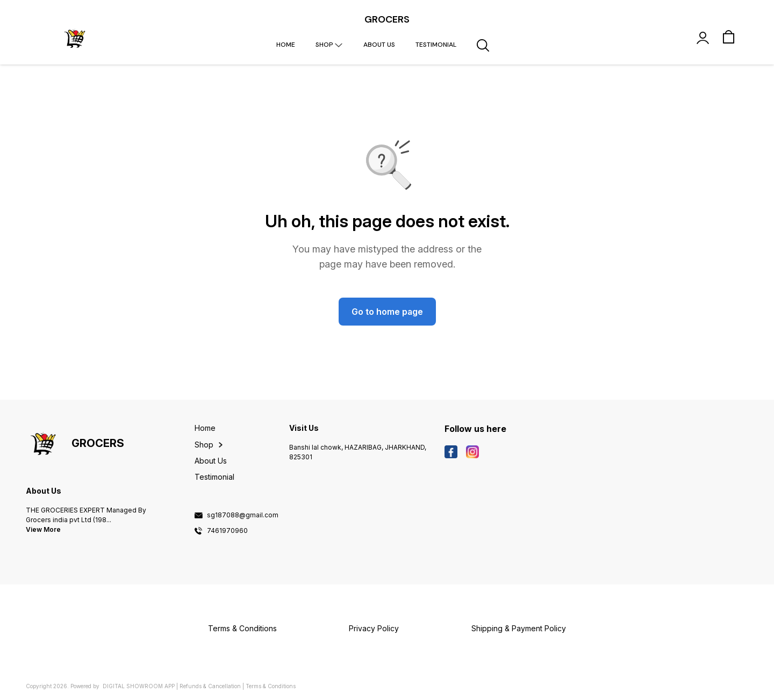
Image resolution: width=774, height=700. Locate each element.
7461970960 (227, 531)
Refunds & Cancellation (210, 686)
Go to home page (387, 312)
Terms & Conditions (271, 686)
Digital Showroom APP (139, 686)
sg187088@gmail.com (243, 515)
